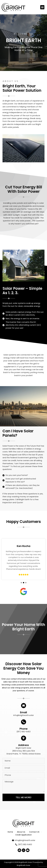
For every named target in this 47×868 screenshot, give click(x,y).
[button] (42, 7)
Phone (24, 729)
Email (23, 712)
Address (23, 745)
